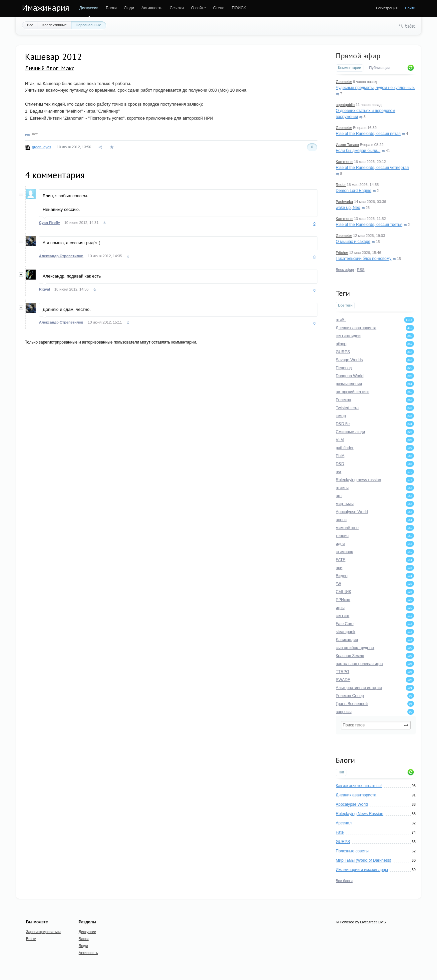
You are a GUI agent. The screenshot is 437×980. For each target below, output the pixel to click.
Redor (341, 185)
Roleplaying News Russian (360, 814)
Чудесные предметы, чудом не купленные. (375, 88)
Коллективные (54, 25)
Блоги (111, 8)
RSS (361, 270)
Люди (129, 8)
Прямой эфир (358, 56)
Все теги (345, 305)
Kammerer (344, 162)
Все (30, 25)
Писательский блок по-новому (364, 259)
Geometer (344, 82)
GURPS (343, 842)
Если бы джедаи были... (358, 151)
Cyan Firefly (49, 223)
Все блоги (344, 881)
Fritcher (342, 253)
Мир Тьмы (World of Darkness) (363, 860)
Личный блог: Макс (50, 68)
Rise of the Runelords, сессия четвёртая (372, 168)
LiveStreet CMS (373, 922)
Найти (410, 25)
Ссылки (177, 8)
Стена (219, 8)
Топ (341, 772)
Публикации (379, 68)
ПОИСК (239, 8)
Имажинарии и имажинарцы (362, 870)
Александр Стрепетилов (61, 256)
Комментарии (350, 68)
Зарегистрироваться (43, 932)
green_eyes (42, 147)
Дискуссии (89, 8)
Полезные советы (352, 851)
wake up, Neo (348, 208)
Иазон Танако (347, 145)
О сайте (199, 8)
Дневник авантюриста (356, 795)
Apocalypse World (352, 804)
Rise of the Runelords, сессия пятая (368, 134)
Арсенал (344, 823)
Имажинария (46, 8)
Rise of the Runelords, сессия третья (369, 225)
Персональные (88, 25)
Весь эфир (345, 270)
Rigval (44, 289)
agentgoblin (345, 105)
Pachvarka (344, 202)
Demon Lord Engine (354, 191)
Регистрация (387, 8)
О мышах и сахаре (353, 242)
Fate (340, 832)
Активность (152, 8)
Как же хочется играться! (359, 786)
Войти (410, 8)
